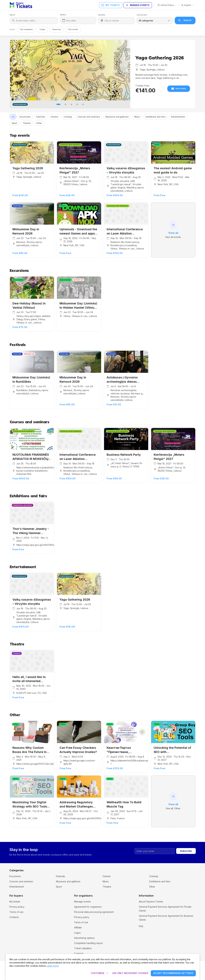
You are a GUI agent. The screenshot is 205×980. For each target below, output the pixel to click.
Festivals (61, 876)
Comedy (154, 876)
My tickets (111, 5)
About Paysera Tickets (151, 902)
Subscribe (186, 851)
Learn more (53, 966)
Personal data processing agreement (94, 912)
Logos (77, 933)
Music (106, 881)
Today (42, 29)
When (63, 15)
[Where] (119, 21)
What (13, 15)
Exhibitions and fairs (160, 881)
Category (142, 15)
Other (152, 887)
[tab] (58, 104)
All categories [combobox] (146, 21)
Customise (100, 973)
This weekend (26, 29)
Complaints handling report (88, 943)
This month (73, 29)
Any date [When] (71, 21)
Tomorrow (56, 29)
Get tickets (179, 89)
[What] (36, 21)
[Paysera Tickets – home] (21, 5)
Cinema (107, 876)
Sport (59, 887)
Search (185, 20)
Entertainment (17, 887)
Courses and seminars (21, 881)
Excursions (15, 876)
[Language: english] (188, 5)
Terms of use (16, 912)
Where (102, 15)
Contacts (14, 917)
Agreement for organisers (88, 907)
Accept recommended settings (173, 973)
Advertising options (84, 938)
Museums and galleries (68, 881)
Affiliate (78, 928)
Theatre (107, 887)
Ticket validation (83, 948)
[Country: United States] (167, 5)
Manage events (138, 5)
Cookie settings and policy (153, 925)
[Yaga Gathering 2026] (70, 70)
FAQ (141, 930)
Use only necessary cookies (130, 973)
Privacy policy (17, 907)
